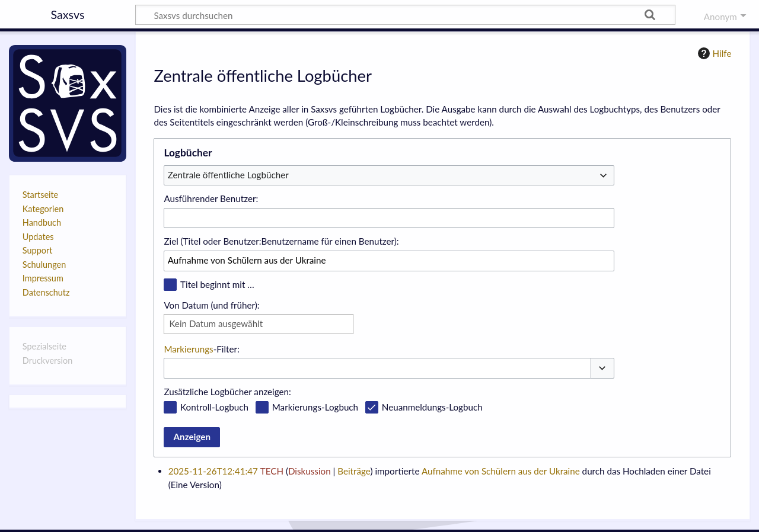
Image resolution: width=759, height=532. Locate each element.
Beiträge (354, 471)
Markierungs (188, 349)
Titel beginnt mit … (217, 284)
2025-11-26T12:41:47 (213, 471)
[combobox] (389, 175)
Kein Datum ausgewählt (216, 323)
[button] (602, 368)
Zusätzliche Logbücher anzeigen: (227, 392)
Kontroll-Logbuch (214, 407)
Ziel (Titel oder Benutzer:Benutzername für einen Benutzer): (281, 241)
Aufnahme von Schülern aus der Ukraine (501, 471)
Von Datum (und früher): (211, 305)
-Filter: (201, 349)
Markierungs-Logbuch (315, 407)
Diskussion (310, 471)
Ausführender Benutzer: (211, 198)
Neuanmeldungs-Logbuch (432, 407)
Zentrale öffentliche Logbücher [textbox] (228, 175)
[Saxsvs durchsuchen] (405, 15)
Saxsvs (67, 14)
